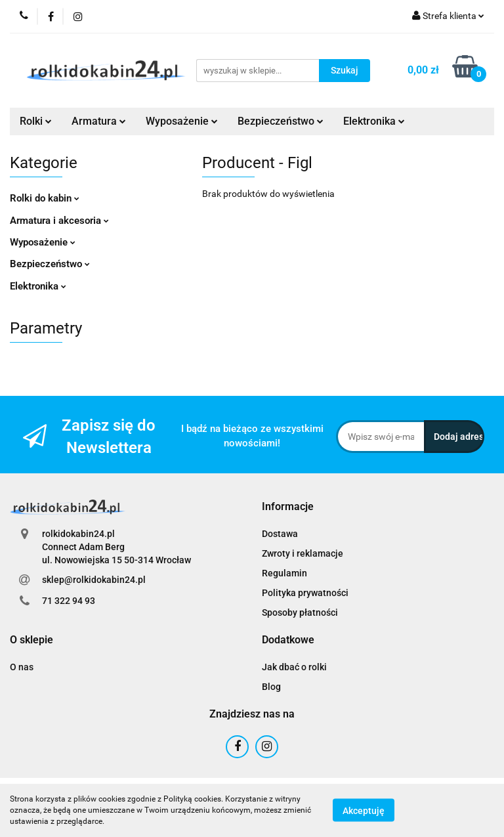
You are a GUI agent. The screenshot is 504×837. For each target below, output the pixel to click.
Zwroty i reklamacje (303, 553)
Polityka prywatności (305, 593)
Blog (271, 687)
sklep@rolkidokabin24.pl (94, 580)
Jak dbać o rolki (294, 667)
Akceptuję (364, 811)
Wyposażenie (182, 121)
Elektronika (374, 121)
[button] (288, 507)
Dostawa (280, 534)
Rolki (36, 121)
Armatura (99, 121)
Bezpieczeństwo (281, 121)
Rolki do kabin (45, 198)
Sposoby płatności (300, 612)
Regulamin (284, 573)
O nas (22, 667)
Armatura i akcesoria (59, 221)
